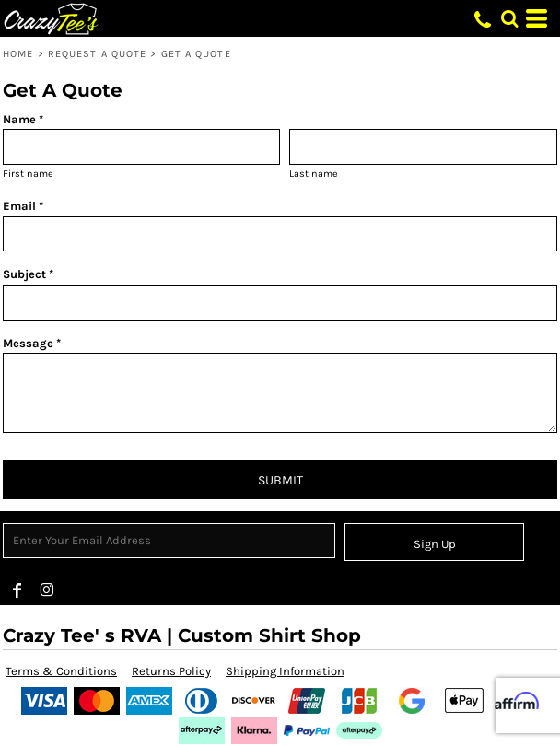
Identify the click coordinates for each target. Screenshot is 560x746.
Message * (32, 343)
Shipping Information (285, 671)
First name (28, 174)
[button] (509, 18)
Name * (23, 119)
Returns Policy (171, 671)
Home (18, 54)
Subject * (28, 274)
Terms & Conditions (61, 671)
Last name (314, 174)
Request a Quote (98, 54)
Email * (23, 206)
